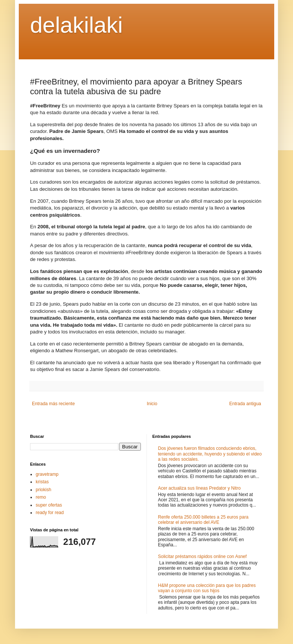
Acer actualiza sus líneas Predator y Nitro (199, 488)
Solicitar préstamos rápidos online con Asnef (202, 557)
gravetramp (47, 474)
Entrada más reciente (53, 404)
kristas (42, 482)
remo (41, 497)
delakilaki (76, 25)
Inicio (152, 404)
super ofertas (49, 505)
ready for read (50, 513)
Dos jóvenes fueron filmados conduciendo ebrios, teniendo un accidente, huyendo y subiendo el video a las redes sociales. (210, 454)
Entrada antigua (245, 404)
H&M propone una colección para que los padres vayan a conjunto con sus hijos (207, 588)
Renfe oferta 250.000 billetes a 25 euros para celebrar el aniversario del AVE (203, 520)
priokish (43, 490)
